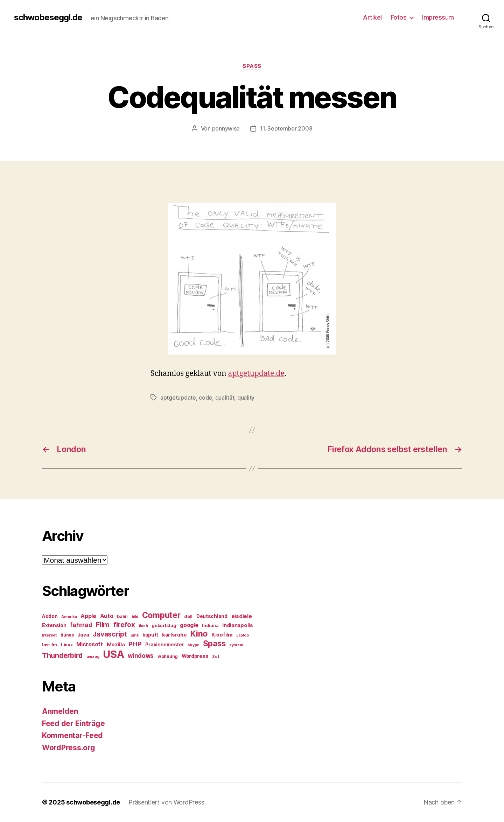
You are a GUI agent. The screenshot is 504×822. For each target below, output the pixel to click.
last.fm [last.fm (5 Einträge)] (50, 645)
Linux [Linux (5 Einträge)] (67, 645)
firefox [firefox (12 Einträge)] (124, 625)
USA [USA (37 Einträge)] (113, 654)
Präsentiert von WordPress (166, 802)
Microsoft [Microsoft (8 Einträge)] (90, 644)
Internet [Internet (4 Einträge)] (49, 635)
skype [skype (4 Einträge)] (193, 645)
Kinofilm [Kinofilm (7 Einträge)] (222, 635)
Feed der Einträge (73, 723)
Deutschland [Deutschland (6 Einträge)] (212, 616)
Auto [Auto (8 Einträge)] (107, 616)
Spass (252, 66)
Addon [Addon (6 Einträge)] (50, 616)
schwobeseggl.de (48, 17)
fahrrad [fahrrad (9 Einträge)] (81, 625)
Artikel (372, 17)
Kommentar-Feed (72, 735)
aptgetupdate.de (256, 374)
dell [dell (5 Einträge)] (188, 616)
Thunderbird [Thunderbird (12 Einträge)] (62, 655)
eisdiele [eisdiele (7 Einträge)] (242, 616)
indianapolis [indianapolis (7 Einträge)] (238, 625)
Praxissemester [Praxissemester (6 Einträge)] (164, 645)
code (205, 398)
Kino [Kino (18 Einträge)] (199, 634)
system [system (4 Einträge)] (236, 645)
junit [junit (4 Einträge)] (135, 635)
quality (246, 398)
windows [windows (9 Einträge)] (141, 656)
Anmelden (60, 711)
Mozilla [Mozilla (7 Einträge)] (116, 645)
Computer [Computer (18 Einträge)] (161, 615)
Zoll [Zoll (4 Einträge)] (216, 657)
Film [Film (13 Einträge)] (103, 624)
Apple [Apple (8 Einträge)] (88, 616)
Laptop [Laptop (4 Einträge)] (242, 635)
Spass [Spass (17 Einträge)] (214, 643)
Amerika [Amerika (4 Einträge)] (69, 617)
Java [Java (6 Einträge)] (83, 635)
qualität (225, 398)
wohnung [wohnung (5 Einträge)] (168, 656)
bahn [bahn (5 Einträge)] (122, 616)
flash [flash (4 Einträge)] (143, 626)
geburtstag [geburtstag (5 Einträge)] (164, 626)
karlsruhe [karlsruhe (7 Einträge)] (174, 635)
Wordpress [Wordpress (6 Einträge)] (195, 656)
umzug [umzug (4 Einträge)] (93, 657)
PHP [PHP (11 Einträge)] (135, 644)
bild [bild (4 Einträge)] (135, 617)
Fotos (399, 17)
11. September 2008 (286, 128)
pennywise (226, 128)
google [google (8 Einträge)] (189, 625)
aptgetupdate (178, 398)
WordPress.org (69, 748)
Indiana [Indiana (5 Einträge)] (210, 626)
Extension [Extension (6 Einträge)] (54, 625)
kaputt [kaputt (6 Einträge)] (150, 635)
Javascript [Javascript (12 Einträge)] (110, 634)
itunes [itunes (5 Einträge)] (67, 635)
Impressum (438, 17)
